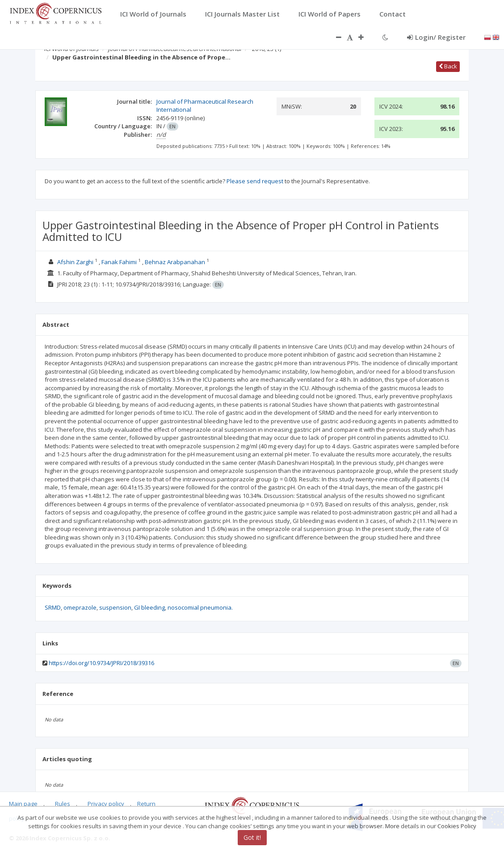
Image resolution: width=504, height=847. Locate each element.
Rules (63, 804)
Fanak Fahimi (119, 262)
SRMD (53, 607)
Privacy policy (106, 804)
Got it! (252, 837)
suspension (115, 607)
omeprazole (80, 607)
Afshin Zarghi (75, 262)
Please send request (255, 181)
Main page (23, 804)
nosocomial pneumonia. (200, 607)
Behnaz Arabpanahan (175, 262)
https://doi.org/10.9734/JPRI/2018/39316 (101, 663)
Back (448, 66)
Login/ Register (436, 37)
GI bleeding (149, 607)
